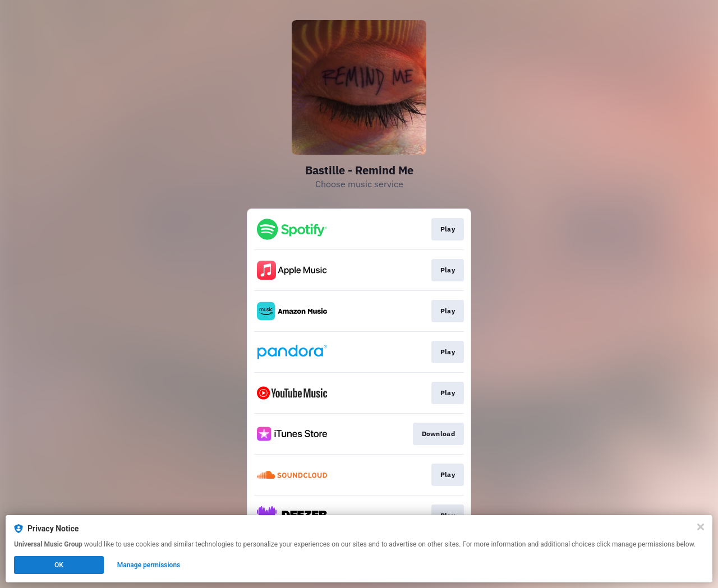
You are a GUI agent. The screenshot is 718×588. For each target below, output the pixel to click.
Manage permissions (149, 565)
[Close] (701, 527)
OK (59, 565)
